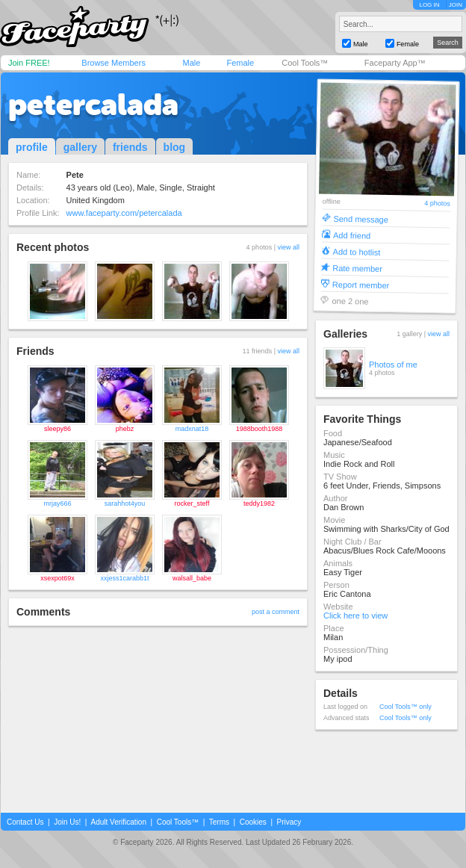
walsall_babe (192, 578)
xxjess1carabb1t (124, 578)
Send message (361, 218)
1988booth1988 (260, 429)
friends (130, 147)
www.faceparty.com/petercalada (124, 213)
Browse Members (114, 63)
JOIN (456, 5)
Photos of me (393, 365)
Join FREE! (29, 63)
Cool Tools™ (305, 63)
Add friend (352, 235)
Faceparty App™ (395, 63)
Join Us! (67, 822)
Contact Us (25, 822)
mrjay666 (57, 503)
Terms (219, 822)
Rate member (357, 268)
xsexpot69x (58, 578)
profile (32, 147)
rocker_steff (192, 503)
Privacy (289, 822)
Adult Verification (118, 822)
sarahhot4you (125, 503)
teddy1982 (259, 503)
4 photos (437, 204)
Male (191, 63)
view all (288, 247)
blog (175, 147)
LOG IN (429, 5)
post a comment (276, 612)
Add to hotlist (357, 251)
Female (240, 63)
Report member (361, 284)
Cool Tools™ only (406, 707)
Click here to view (355, 616)
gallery (80, 147)
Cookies (253, 822)
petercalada (93, 105)
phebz (125, 429)
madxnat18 (192, 429)
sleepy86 (58, 429)
